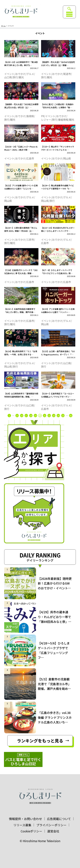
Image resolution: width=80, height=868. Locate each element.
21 (45, 416)
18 (31, 416)
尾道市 (67, 74)
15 (17, 416)
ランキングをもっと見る (40, 741)
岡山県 (67, 158)
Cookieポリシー (31, 831)
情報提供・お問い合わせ (25, 819)
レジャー (46, 119)
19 (35, 416)
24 (58, 416)
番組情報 (63, 119)
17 (26, 416)
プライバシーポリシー (51, 825)
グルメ (30, 74)
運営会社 (53, 831)
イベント (11, 26)
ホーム (3, 26)
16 (22, 416)
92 (71, 416)
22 (49, 416)
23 (54, 416)
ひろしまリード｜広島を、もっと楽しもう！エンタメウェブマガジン (21, 11)
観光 (21, 77)
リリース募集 (22, 825)
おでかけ (20, 74)
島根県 (30, 116)
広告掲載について (59, 819)
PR (43, 116)
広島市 (30, 158)
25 (63, 416)
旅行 (15, 77)
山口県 (8, 77)
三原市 (30, 240)
